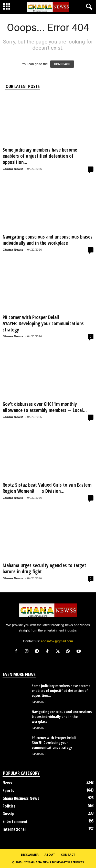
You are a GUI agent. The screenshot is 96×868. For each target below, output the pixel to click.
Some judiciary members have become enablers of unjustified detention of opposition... (40, 156)
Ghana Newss (13, 169)
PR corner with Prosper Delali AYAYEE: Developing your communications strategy (43, 323)
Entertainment (15, 821)
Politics (9, 806)
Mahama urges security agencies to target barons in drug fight (44, 568)
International (14, 829)
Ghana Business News (21, 798)
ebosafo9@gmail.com (57, 641)
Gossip (8, 814)
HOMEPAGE (62, 64)
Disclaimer (30, 854)
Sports (8, 791)
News (7, 783)
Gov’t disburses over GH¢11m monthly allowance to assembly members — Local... (45, 407)
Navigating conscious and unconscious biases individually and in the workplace (47, 240)
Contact (68, 854)
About (50, 854)
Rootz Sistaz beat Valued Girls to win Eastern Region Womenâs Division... (47, 488)
